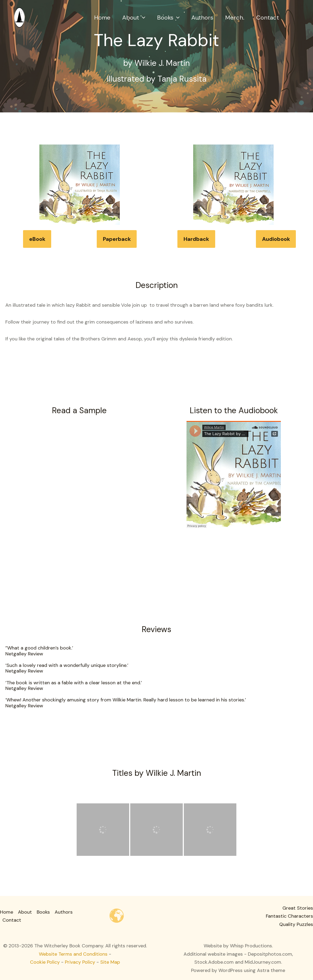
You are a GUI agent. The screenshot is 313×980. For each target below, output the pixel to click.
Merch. (235, 18)
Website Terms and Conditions (73, 954)
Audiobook (276, 239)
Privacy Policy (80, 962)
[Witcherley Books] (19, 17)
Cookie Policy (45, 962)
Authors (202, 18)
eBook (37, 239)
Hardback (196, 239)
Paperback (117, 239)
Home (102, 18)
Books (168, 18)
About (134, 18)
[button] (142, 18)
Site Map (110, 962)
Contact (268, 18)
